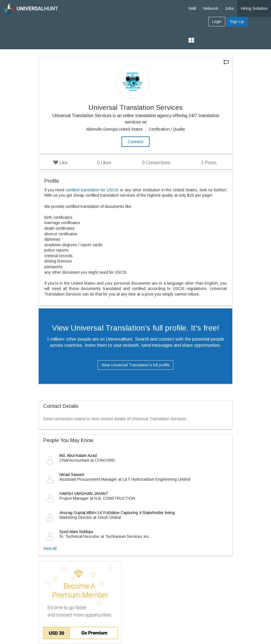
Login (217, 22)
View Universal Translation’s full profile (135, 365)
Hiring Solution (254, 8)
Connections (156, 163)
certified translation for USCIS (92, 190)
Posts (209, 163)
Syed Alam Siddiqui (76, 532)
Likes (104, 163)
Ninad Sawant (72, 475)
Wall (192, 8)
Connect (135, 142)
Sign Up (237, 22)
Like (60, 163)
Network (211, 8)
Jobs (229, 8)
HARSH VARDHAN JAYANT (84, 494)
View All (50, 548)
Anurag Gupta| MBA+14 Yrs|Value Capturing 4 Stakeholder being (117, 513)
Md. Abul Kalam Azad (78, 455)
